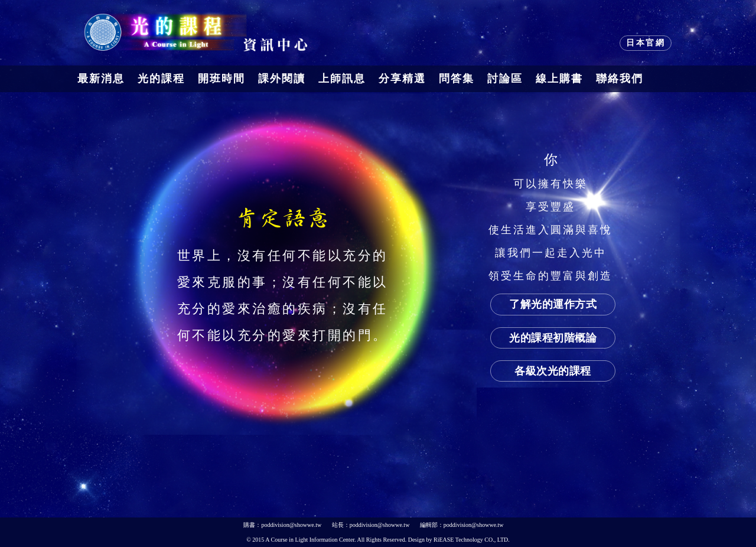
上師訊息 (342, 79)
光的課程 (161, 79)
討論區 (505, 79)
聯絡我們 (620, 79)
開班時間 (221, 79)
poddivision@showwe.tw (291, 525)
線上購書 (559, 79)
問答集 (457, 79)
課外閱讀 (282, 79)
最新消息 (101, 79)
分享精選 (402, 79)
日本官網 (646, 43)
